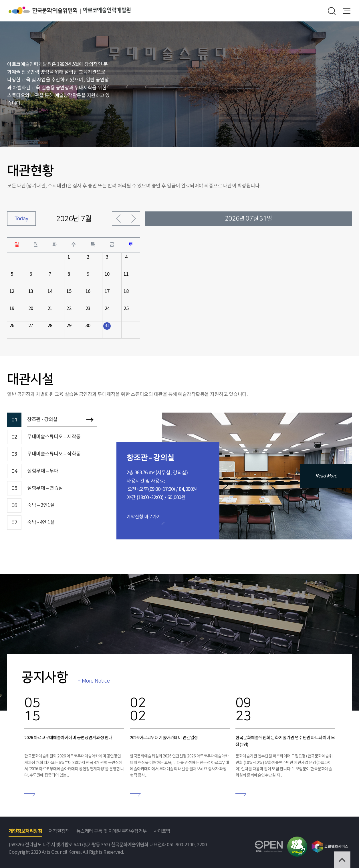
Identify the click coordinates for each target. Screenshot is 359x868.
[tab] (52, 420)
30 (88, 326)
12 (12, 292)
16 (88, 292)
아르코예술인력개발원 (107, 10)
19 (12, 309)
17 (107, 292)
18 (126, 292)
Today (21, 219)
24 (107, 309)
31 (107, 326)
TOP (342, 860)
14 (50, 292)
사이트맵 (162, 832)
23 (88, 309)
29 (69, 326)
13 (31, 292)
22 (69, 309)
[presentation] (52, 420)
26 (12, 326)
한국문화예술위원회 (46, 10)
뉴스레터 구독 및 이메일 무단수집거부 (112, 832)
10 (107, 274)
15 (69, 292)
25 (126, 309)
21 (50, 309)
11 (126, 274)
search (332, 11)
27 (31, 326)
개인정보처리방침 (25, 832)
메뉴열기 (346, 11)
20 (31, 309)
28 (50, 326)
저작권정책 (59, 832)
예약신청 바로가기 (144, 517)
